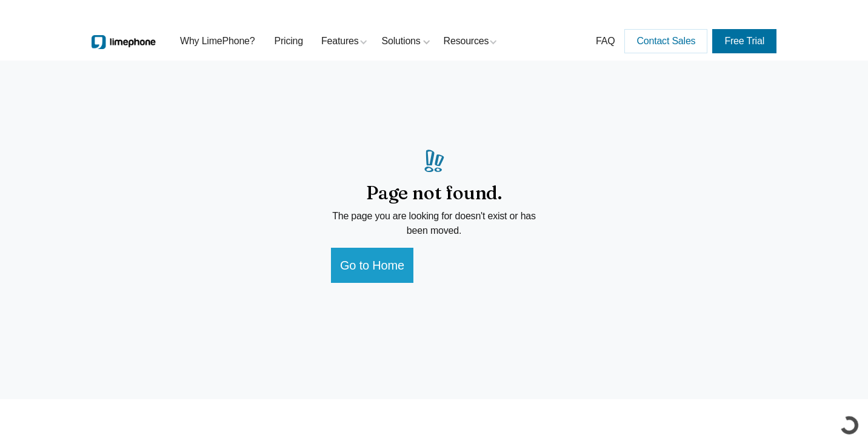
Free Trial (744, 41)
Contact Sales (666, 41)
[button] (344, 41)
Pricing (289, 41)
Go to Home (372, 265)
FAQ (605, 41)
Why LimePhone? (218, 41)
